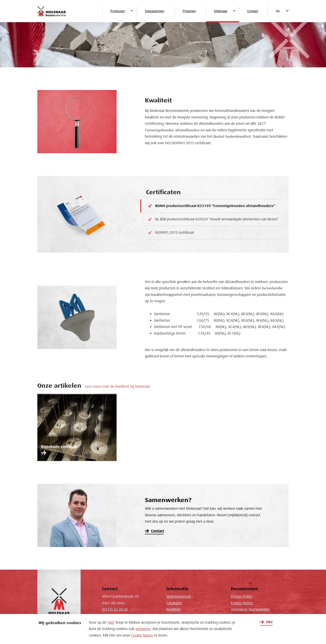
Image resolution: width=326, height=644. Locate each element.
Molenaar (221, 11)
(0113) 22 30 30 (115, 609)
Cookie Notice (142, 635)
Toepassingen (154, 11)
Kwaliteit (173, 609)
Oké (111, 623)
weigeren (143, 629)
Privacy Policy (242, 597)
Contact (253, 11)
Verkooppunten (179, 597)
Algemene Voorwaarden (250, 609)
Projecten (189, 11)
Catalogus (174, 603)
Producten (118, 11)
